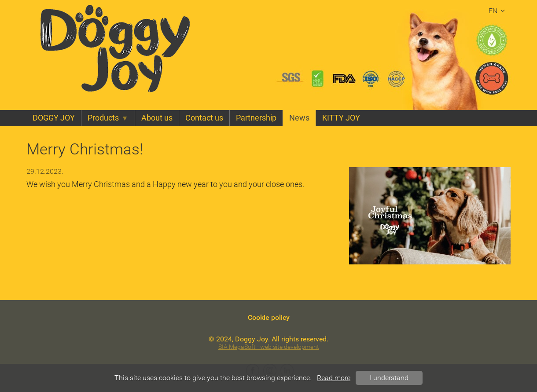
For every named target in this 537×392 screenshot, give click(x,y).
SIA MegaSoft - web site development (269, 347)
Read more (334, 378)
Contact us (204, 118)
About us (157, 118)
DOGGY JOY (54, 118)
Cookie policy (269, 317)
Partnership (256, 118)
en (498, 11)
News (299, 118)
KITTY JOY (341, 118)
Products (108, 118)
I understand (389, 378)
